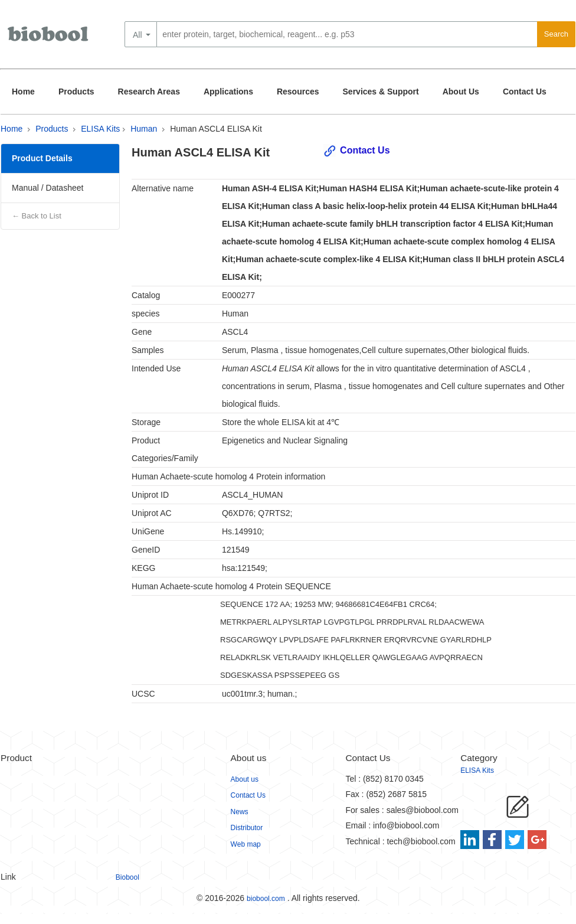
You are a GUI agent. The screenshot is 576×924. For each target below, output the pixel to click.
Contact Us (525, 92)
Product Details (42, 158)
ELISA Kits (100, 129)
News (240, 812)
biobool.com (266, 899)
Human (144, 129)
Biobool (127, 877)
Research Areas (149, 92)
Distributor (247, 828)
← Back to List (37, 216)
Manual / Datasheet (48, 188)
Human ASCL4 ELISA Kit (216, 129)
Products (76, 92)
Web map (246, 844)
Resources (298, 92)
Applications (228, 92)
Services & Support (381, 92)
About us (245, 779)
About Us (461, 92)
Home (23, 92)
